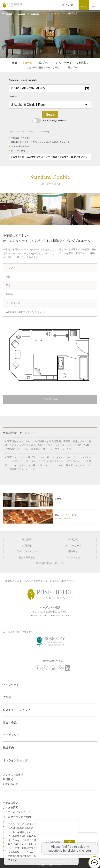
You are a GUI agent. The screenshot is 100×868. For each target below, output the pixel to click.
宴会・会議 (10, 722)
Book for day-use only (49, 121)
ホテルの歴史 (11, 803)
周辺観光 (8, 779)
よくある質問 (11, 807)
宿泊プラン (44, 63)
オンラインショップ (15, 760)
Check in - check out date (23, 80)
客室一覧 (35, 13)
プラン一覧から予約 (20, 146)
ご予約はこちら (50, 399)
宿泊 (14, 63)
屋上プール (73, 67)
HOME (9, 13)
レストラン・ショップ (17, 710)
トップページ (11, 684)
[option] (50, 209)
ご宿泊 (22, 13)
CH (73, 5)
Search (51, 115)
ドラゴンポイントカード (17, 812)
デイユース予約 (18, 151)
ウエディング (11, 735)
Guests (13, 97)
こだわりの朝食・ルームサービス (44, 67)
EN (68, 5)
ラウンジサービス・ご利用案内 (72, 63)
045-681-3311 (41, 616)
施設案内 (8, 748)
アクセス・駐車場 (13, 775)
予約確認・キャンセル (21, 138)
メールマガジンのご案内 (17, 817)
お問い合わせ (11, 784)
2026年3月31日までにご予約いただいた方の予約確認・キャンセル (40, 142)
